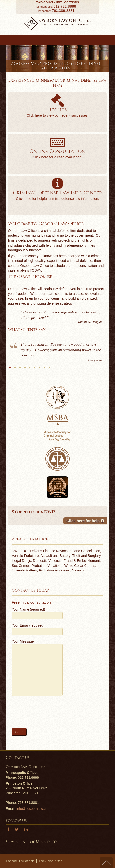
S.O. (15, 369)
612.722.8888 (65, 6)
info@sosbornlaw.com (33, 809)
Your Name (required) (37, 613)
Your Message (37, 656)
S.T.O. (25, 369)
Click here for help (85, 521)
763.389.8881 (63, 11)
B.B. (50, 369)
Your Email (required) (37, 629)
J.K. (30, 369)
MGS (35, 369)
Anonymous (10, 369)
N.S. (40, 369)
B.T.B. (20, 369)
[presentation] (49, 714)
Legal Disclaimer (51, 861)
